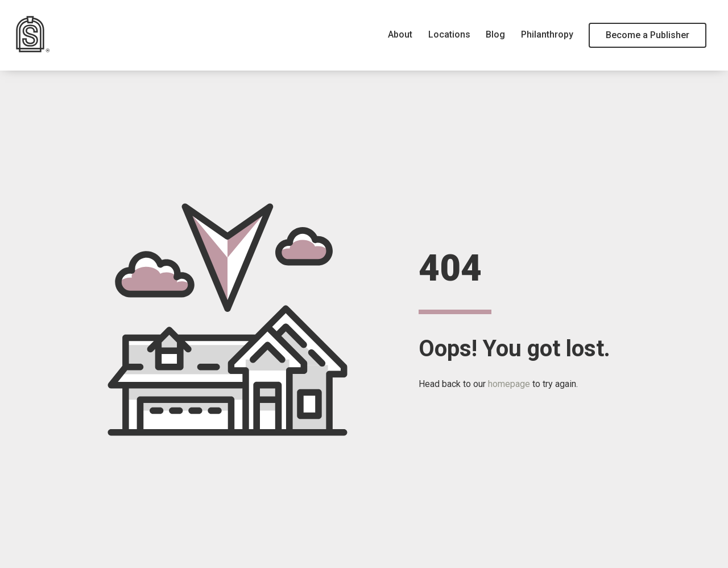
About (400, 34)
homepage (509, 384)
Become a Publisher (648, 35)
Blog (495, 34)
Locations (449, 34)
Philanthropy (547, 34)
